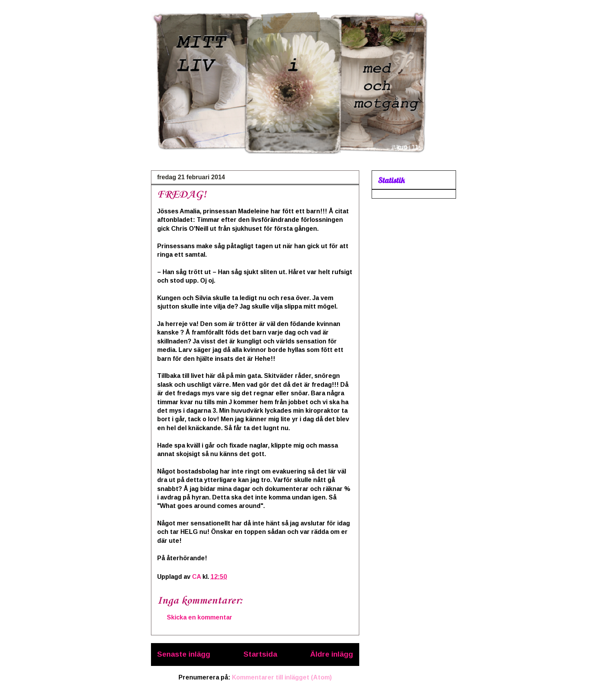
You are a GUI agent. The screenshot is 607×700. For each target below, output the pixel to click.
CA (197, 577)
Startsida (260, 654)
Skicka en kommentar (200, 617)
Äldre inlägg (332, 654)
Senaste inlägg (184, 654)
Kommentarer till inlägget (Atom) (282, 677)
